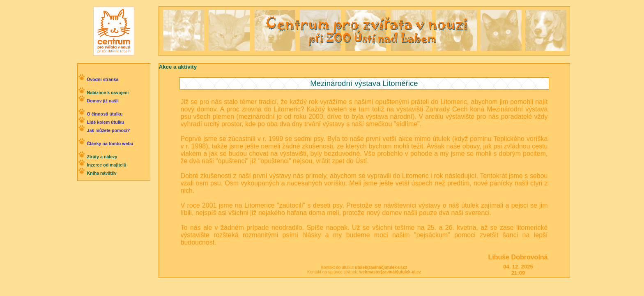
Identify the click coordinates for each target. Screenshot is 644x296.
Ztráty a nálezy (102, 157)
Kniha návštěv (101, 173)
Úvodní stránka (102, 79)
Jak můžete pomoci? (108, 130)
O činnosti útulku (105, 114)
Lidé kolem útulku (105, 122)
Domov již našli (103, 101)
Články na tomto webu (110, 143)
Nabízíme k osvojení (108, 92)
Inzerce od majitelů (106, 165)
